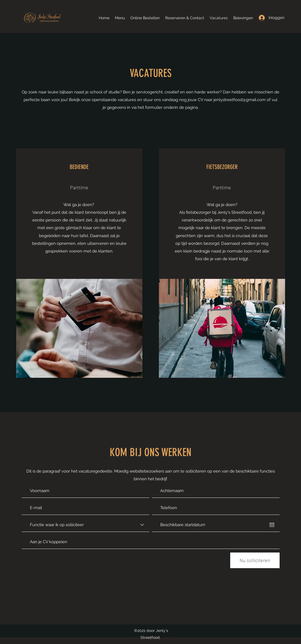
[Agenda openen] (272, 525)
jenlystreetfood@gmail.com (240, 100)
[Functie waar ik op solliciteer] (85, 525)
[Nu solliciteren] (255, 560)
